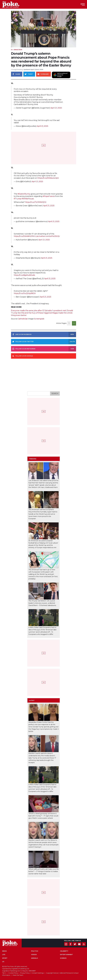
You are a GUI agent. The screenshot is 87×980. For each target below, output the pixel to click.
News (4, 951)
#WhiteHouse (28, 199)
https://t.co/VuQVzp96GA (25, 293)
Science (63, 958)
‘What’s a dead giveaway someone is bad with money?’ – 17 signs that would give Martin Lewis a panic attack (43, 816)
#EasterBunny (24, 194)
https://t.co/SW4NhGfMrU (25, 236)
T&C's (4, 973)
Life (4, 954)
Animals (35, 958)
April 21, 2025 (56, 108)
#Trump (17, 199)
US (12, 49)
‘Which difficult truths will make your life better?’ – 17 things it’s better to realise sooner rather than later (44, 871)
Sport (5, 958)
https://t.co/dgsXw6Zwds (24, 275)
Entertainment (66, 954)
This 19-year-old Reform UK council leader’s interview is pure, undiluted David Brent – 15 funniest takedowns (42, 603)
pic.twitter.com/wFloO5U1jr (48, 236)
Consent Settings (38, 973)
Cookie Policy (13, 973)
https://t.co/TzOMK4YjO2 (36, 202)
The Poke (14, 4)
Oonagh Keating (17, 69)
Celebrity (64, 951)
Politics (35, 951)
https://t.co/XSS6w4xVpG (48, 178)
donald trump (18, 49)
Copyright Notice (52, 973)
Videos (34, 954)
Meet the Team (18, 975)
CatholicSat (23, 319)
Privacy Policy (25, 973)
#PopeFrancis (49, 196)
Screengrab (39, 319)
